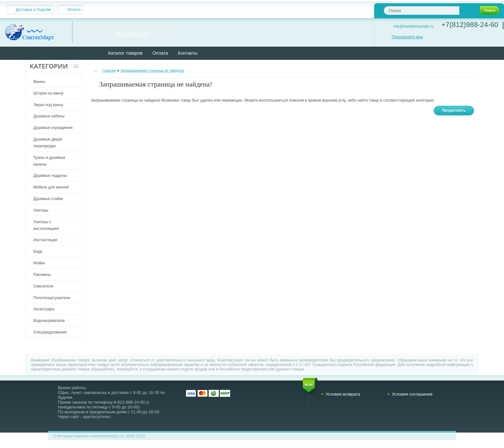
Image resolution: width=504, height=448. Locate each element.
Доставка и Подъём (33, 10)
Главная (109, 70)
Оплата (74, 10)
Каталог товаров (126, 53)
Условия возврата (343, 394)
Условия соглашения (412, 394)
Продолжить (454, 110)
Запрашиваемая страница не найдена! (152, 70)
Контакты (188, 53)
